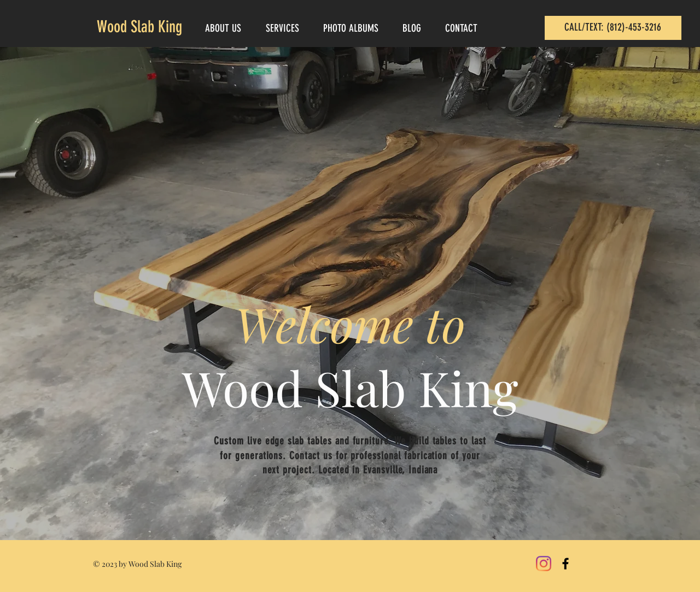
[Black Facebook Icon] (565, 564)
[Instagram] (544, 564)
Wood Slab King (139, 27)
